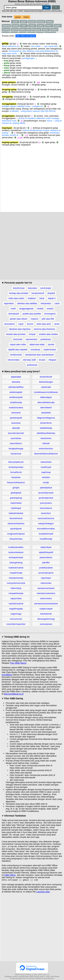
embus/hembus (46, 449)
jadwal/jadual (46, 488)
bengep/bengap (16, 449)
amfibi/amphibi (16, 397)
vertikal (40, 309)
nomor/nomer (16, 619)
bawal (50, 22)
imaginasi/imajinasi (16, 534)
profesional (32, 365)
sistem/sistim (46, 598)
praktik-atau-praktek (32, 314)
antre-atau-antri (44, 324)
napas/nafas (16, 598)
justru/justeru (46, 503)
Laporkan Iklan (43, 892)
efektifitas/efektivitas (46, 433)
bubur (41, 26)
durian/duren (46, 423)
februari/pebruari (16, 462)
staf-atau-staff (29, 360)
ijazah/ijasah (16, 529)
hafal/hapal (16, 508)
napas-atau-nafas (18, 344)
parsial (51, 344)
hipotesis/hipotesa (16, 523)
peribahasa (46, 339)
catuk (57, 303)
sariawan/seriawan (46, 588)
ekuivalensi (10, 324)
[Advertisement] (32, 178)
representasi (31, 339)
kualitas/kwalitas (16, 547)
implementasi (50, 350)
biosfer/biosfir (46, 377)
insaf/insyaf (46, 467)
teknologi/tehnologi (46, 619)
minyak (32, 334)
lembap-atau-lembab (19, 293)
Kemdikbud (7, 675)
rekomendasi (14, 360)
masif (13, 309)
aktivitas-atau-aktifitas (27, 303)
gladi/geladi (16, 493)
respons (35, 319)
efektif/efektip (46, 428)
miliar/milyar (16, 588)
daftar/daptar (46, 397)
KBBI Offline (10, 875)
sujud (21, 324)
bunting (6, 30)
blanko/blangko (46, 382)
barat (42, 298)
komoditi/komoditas (46, 529)
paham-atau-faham (19, 319)
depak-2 (52, 298)
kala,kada (32, 288)
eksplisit (51, 293)
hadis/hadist (16, 503)
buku (49, 26)
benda (15, 26)
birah (32, 26)
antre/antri (16, 413)
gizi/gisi (16, 488)
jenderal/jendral (46, 498)
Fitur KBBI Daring (18, 663)
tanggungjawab (26, 309)
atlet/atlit (16, 428)
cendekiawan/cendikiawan (46, 392)
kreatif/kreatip (46, 539)
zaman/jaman (46, 624)
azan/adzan (16, 438)
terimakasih (14, 314)
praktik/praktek (46, 568)
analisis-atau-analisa (48, 334)
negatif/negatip (16, 609)
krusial (42, 360)
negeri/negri (16, 614)
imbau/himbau (16, 539)
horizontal (18, 339)
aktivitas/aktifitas (16, 387)
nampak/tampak (16, 593)
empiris (50, 309)
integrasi (52, 360)
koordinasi (35, 350)
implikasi (32, 298)
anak (15, 22)
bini (24, 26)
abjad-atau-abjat (37, 344)
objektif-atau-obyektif (18, 350)
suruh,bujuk (46, 288)
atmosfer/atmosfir (16, 433)
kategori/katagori (46, 523)
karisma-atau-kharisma (44, 329)
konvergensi (50, 314)
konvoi (30, 324)
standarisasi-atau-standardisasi (39, 355)
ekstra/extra (46, 438)
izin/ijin (46, 482)
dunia (46, 30)
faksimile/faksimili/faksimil (46, 454)
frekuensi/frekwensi (16, 482)
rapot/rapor (46, 578)
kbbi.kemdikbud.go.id (14, 694)
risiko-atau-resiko (16, 298)
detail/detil (46, 413)
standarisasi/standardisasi (46, 604)
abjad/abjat (16, 377)
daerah (15, 30)
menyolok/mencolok (16, 583)
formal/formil (16, 472)
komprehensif (38, 293)
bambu (32, 22)
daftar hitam (25, 30)
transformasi (19, 288)
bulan (58, 26)
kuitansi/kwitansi (16, 552)
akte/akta (16, 382)
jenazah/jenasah (46, 493)
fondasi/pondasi (16, 467)
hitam (26, 17)
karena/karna (46, 508)
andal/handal (16, 402)
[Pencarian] (23, 7)
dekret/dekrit (46, 408)
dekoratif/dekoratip (46, 402)
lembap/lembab (16, 557)
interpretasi (46, 303)
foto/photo (16, 477)
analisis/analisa (16, 408)
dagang (37, 30)
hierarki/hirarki (16, 518)
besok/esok (16, 454)
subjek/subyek (46, 609)
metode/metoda (16, 578)
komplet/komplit (46, 534)
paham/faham (46, 557)
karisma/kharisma (46, 518)
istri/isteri (46, 477)
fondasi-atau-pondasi (16, 334)
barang (41, 22)
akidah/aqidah (16, 392)
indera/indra (46, 462)
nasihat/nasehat (16, 604)
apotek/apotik (16, 418)
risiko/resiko (46, 583)
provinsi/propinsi (46, 573)
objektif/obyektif (46, 552)
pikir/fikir (46, 563)
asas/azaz (16, 423)
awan (24, 22)
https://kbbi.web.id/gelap (26, 36)
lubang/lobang (16, 563)
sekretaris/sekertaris (46, 593)
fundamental (16, 355)
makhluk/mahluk (16, 568)
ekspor (54, 30)
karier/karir (46, 513)
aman (57, 324)
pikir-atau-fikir (48, 319)
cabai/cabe (46, 387)
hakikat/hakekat (16, 513)
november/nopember (16, 624)
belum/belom (16, 443)
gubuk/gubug (16, 498)
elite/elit (46, 443)
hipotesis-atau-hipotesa (20, 329)
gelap (18, 17)
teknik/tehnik (46, 614)
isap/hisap (46, 472)
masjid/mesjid (16, 573)
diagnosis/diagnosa (46, 418)
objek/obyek (46, 547)
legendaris (9, 303)
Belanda (6, 26)
